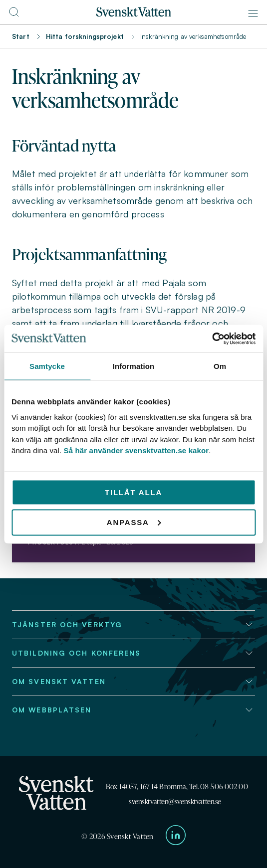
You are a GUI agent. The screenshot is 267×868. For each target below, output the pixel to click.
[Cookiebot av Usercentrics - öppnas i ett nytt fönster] (212, 339)
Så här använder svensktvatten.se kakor (136, 450)
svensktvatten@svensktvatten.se (175, 801)
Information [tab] (134, 366)
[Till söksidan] (14, 15)
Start (21, 36)
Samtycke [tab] (47, 366)
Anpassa (134, 522)
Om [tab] (220, 366)
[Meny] (253, 13)
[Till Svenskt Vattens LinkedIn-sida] (176, 837)
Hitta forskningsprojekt (85, 36)
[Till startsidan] (134, 14)
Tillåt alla (133, 492)
